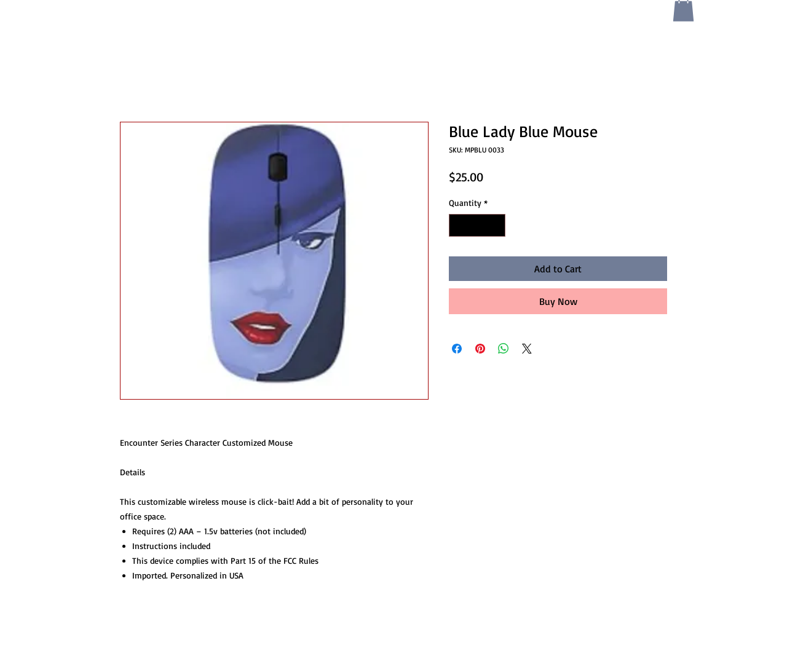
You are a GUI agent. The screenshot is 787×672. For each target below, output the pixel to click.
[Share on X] (527, 349)
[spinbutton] (477, 225)
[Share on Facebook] (457, 349)
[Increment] (496, 225)
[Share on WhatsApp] (504, 349)
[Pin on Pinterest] (480, 349)
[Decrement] (458, 225)
